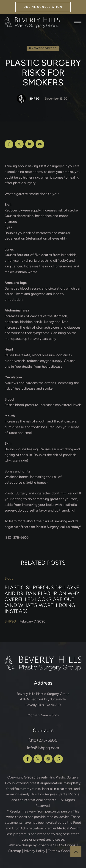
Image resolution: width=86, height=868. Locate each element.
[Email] (40, 144)
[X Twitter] (19, 144)
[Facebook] (9, 144)
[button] (43, 7)
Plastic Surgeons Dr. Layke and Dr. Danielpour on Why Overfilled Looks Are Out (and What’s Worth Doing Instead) (42, 599)
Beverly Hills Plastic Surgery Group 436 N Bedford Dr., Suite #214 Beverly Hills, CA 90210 (43, 699)
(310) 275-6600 (43, 740)
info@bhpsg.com (43, 748)
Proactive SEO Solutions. (57, 845)
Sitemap (15, 851)
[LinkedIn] (30, 144)
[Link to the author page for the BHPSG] (21, 99)
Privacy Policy (35, 851)
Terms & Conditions (63, 851)
